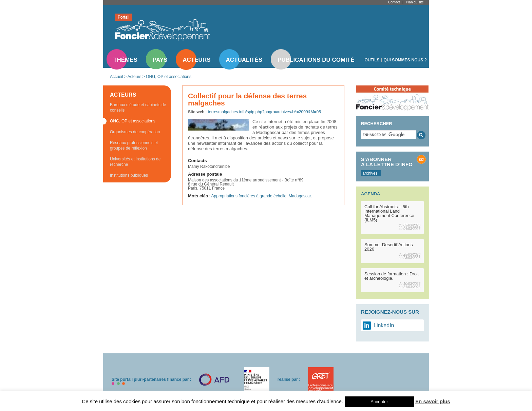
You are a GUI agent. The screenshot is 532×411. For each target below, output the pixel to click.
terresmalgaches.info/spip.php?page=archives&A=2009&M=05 (264, 112)
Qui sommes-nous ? (405, 60)
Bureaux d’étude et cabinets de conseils (138, 107)
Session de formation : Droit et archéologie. (392, 276)
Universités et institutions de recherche (135, 162)
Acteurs (196, 60)
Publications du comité (316, 60)
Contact (394, 2)
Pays (160, 60)
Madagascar (300, 196)
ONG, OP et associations (169, 77)
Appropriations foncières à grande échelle (249, 196)
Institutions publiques (129, 175)
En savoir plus (433, 401)
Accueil (117, 77)
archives (370, 173)
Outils (372, 60)
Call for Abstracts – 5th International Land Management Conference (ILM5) (389, 213)
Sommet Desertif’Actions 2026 (389, 247)
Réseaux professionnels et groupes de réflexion (134, 145)
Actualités (244, 60)
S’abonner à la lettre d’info (387, 162)
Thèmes (125, 60)
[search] (388, 135)
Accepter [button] (379, 402)
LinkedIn (384, 325)
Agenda (370, 194)
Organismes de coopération (135, 132)
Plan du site (415, 2)
